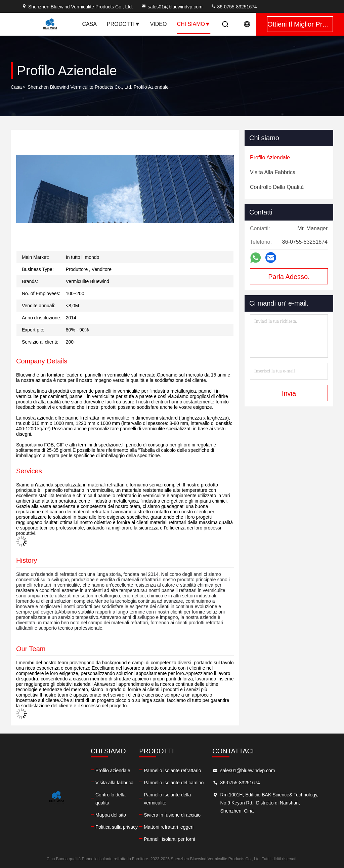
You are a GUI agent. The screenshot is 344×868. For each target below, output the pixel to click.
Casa (89, 24)
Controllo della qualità (111, 799)
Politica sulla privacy (117, 827)
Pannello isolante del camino (174, 783)
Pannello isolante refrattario (172, 771)
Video (159, 24)
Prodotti (123, 24)
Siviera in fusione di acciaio (172, 815)
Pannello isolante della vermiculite (167, 799)
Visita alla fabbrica (114, 783)
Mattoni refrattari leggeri (169, 827)
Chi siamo (193, 24)
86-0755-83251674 (234, 7)
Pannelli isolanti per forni (169, 839)
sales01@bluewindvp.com (172, 7)
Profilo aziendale (113, 771)
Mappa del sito (111, 815)
